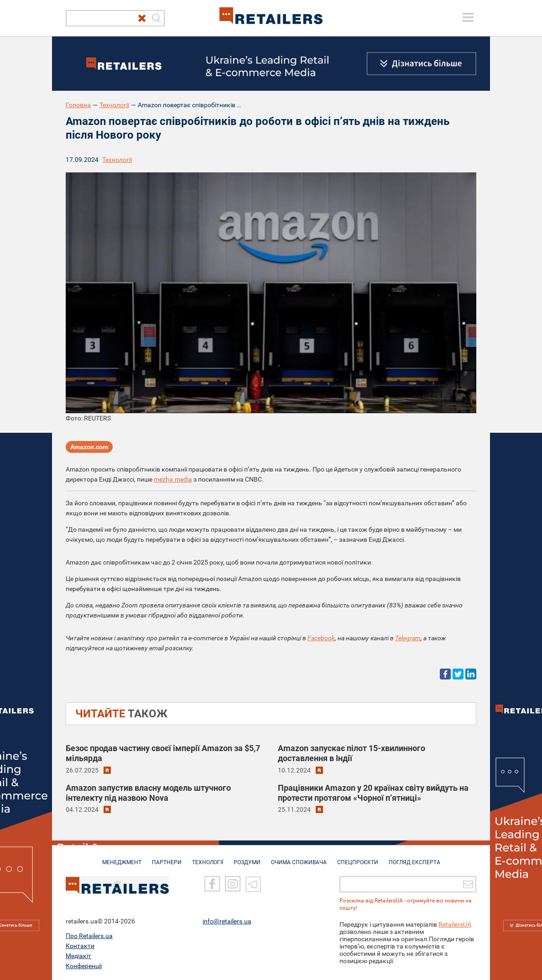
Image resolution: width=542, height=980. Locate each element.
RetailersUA (455, 924)
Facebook (321, 638)
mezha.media (173, 479)
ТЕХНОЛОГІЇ (208, 858)
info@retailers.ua (227, 921)
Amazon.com (89, 447)
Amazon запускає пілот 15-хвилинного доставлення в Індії (352, 753)
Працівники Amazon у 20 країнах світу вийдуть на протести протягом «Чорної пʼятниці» (373, 793)
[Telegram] (253, 884)
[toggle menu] (468, 17)
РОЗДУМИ (247, 858)
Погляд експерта (414, 858)
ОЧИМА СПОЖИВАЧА (299, 858)
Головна (78, 105)
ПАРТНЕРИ (167, 858)
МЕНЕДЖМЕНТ (122, 858)
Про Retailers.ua (89, 936)
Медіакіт (78, 956)
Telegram (408, 638)
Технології (114, 105)
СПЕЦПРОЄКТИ (358, 858)
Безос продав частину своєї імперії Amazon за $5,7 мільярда (163, 753)
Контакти (80, 946)
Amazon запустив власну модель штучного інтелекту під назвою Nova (148, 793)
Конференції (84, 966)
